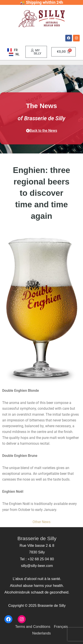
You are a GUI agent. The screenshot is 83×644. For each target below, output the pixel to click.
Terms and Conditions (33, 627)
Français (61, 627)
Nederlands (42, 633)
